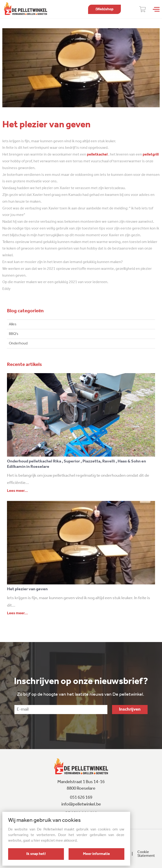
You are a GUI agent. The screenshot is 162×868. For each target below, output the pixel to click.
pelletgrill (151, 155)
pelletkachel (97, 155)
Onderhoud (18, 344)
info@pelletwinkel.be (81, 804)
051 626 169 (81, 798)
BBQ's (14, 334)
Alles (13, 324)
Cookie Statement (146, 854)
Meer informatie (96, 854)
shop (104, 9)
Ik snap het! (36, 854)
